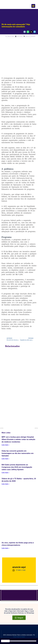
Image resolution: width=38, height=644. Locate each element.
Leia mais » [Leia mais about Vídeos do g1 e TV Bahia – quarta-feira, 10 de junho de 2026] (5, 484)
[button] (33, 6)
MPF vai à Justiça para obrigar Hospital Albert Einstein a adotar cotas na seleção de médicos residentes (18, 439)
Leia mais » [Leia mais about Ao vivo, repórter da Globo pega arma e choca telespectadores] (5, 548)
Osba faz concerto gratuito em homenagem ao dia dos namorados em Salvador (18, 453)
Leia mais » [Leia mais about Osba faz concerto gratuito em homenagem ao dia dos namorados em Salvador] (5, 459)
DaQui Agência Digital (19, 637)
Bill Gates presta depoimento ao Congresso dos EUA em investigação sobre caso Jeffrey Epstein (17, 467)
